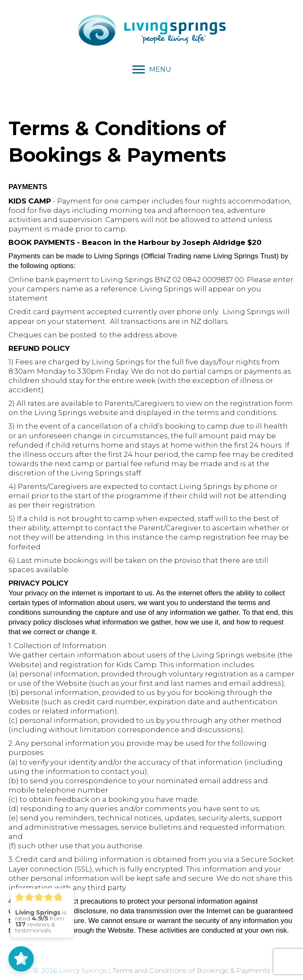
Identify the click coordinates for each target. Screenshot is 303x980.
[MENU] (152, 70)
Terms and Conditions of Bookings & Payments (191, 970)
